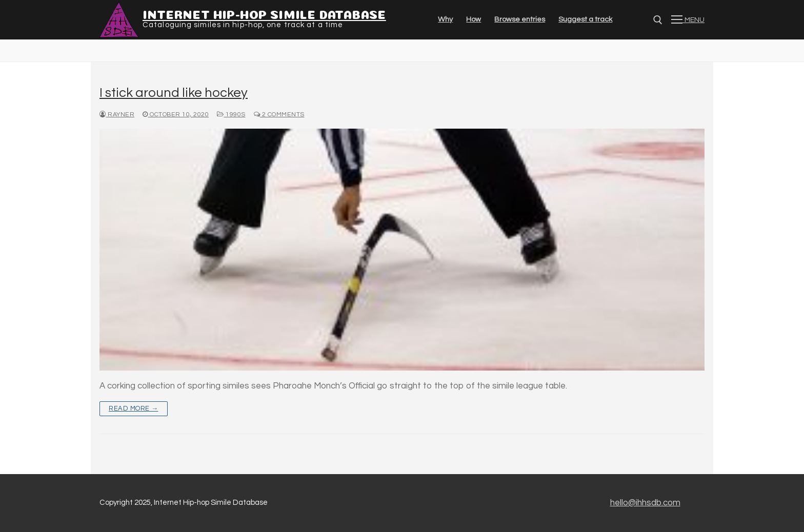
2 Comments (279, 115)
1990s (231, 115)
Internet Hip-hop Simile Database (264, 13)
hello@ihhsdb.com (645, 503)
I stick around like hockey (174, 93)
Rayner (117, 115)
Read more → (134, 408)
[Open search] (658, 20)
